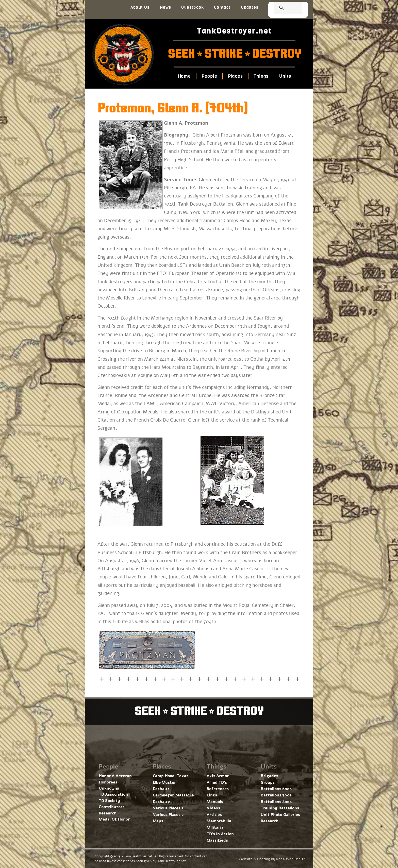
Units (285, 76)
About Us (140, 7)
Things (261, 76)
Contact (222, 7)
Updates (250, 7)
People (209, 76)
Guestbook (193, 7)
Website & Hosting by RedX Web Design (272, 859)
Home (184, 76)
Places (235, 76)
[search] (282, 8)
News (166, 7)
